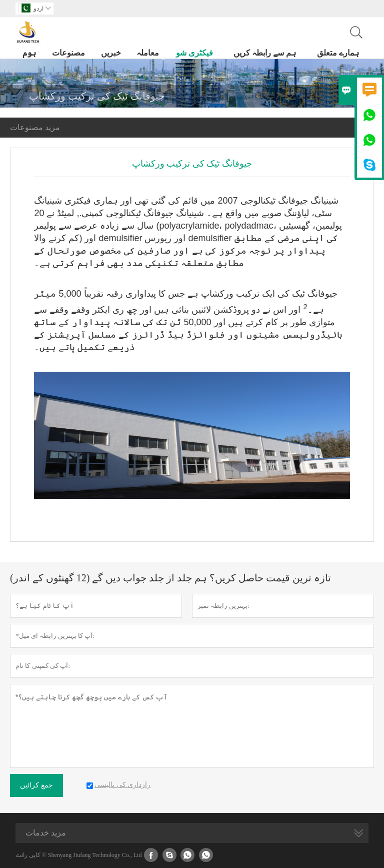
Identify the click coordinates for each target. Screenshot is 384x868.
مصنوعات (68, 53)
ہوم (29, 53)
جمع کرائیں (36, 785)
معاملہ (148, 53)
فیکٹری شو (194, 53)
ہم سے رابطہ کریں (265, 53)
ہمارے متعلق (338, 53)
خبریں (111, 53)
